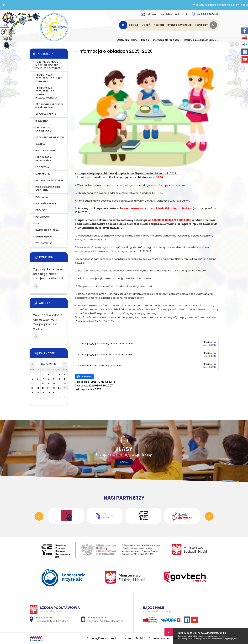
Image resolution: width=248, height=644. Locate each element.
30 (54, 393)
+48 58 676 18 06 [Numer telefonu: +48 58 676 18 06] (97, 618)
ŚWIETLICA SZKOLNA (47, 230)
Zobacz (124, 462)
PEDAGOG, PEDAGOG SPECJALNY (48, 189)
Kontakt (201, 25)
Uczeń (146, 25)
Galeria (40, 144)
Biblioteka (42, 121)
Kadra (134, 25)
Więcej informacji (36, 286)
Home (134, 40)
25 (65, 388)
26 (32, 393)
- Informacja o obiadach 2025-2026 (114, 51)
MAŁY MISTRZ (43, 174)
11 (65, 379)
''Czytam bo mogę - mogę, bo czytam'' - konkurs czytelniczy (49, 65)
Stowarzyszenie (179, 25)
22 (48, 388)
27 (38, 393)
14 (43, 383)
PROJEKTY (41, 210)
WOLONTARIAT (44, 243)
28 (43, 393)
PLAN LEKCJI (42, 197)
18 (65, 383)
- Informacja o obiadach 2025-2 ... (199, 40)
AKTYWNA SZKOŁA (46, 114)
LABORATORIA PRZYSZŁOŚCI (44, 159)
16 (54, 383)
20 (38, 388)
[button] (4, 5)
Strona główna (124, 25)
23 (54, 388)
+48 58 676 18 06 (205, 14)
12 (32, 383)
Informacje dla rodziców (164, 40)
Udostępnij (84, 377)
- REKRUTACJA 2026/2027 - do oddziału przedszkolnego (46, 93)
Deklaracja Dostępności (44, 129)
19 (32, 388)
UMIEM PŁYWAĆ (44, 237)
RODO (39, 223)
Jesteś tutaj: (124, 40)
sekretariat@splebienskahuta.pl (164, 14)
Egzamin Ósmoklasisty (50, 137)
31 (59, 393)
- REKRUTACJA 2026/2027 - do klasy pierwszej (49, 78)
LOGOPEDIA (42, 167)
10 (59, 379)
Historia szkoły (45, 151)
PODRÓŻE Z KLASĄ (46, 204)
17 (59, 383)
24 (59, 388)
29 (49, 393)
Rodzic (159, 25)
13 (38, 383)
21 (43, 388)
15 (48, 383)
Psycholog (43, 217)
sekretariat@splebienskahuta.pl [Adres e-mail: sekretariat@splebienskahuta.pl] (105, 621)
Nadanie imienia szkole (49, 180)
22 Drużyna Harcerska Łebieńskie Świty (49, 106)
